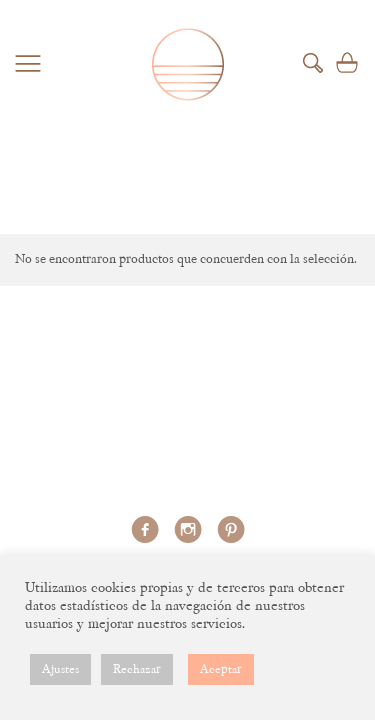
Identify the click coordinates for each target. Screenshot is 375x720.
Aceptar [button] (221, 669)
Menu (28, 63)
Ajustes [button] (60, 669)
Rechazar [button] (137, 669)
